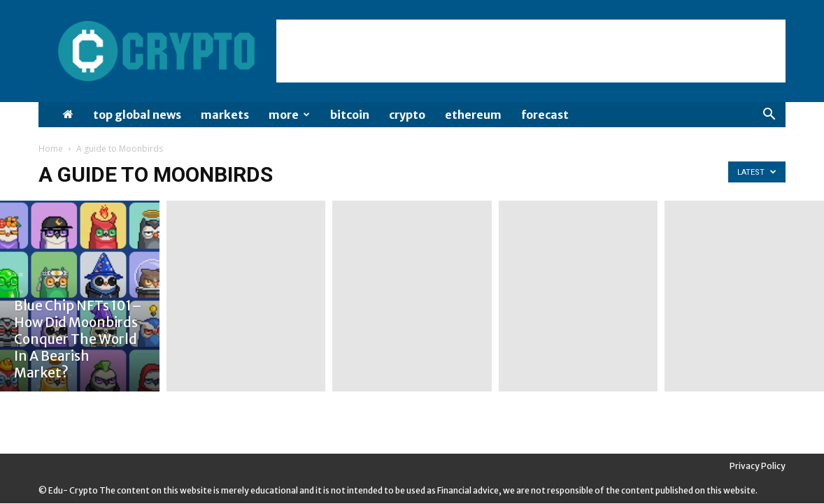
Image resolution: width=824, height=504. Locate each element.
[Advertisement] (531, 51)
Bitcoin (350, 115)
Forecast (545, 115)
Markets (225, 115)
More (289, 115)
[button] (769, 116)
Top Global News (137, 115)
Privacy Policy (758, 466)
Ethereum (473, 115)
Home (51, 149)
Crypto (407, 115)
